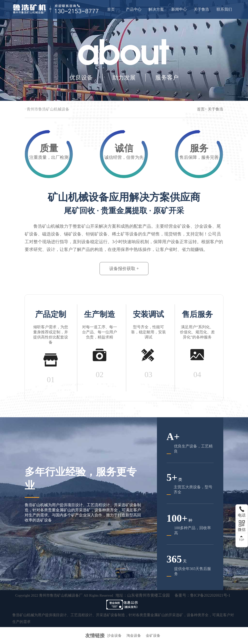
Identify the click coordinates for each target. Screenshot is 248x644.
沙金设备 (114, 636)
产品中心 (134, 9)
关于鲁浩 (201, 9)
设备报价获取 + (124, 269)
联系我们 (224, 9)
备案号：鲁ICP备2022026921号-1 (202, 595)
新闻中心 (179, 9)
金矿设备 (153, 636)
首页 (111, 9)
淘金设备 (134, 636)
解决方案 (156, 9)
